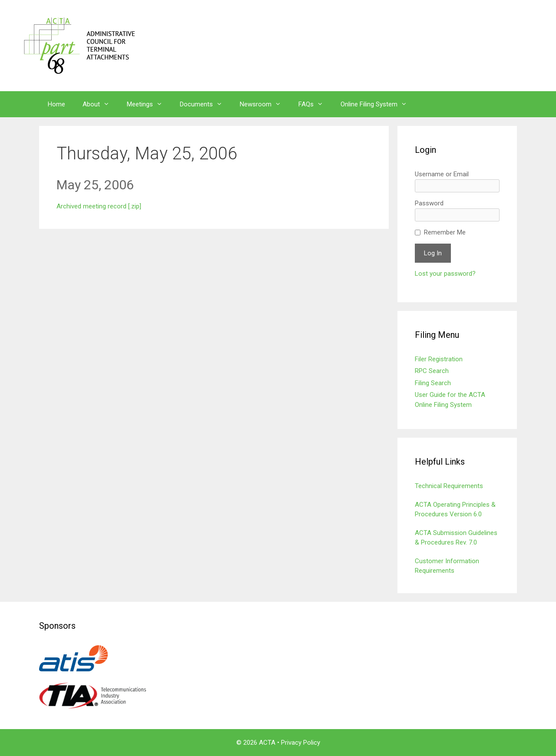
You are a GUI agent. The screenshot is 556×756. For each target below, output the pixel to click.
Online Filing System (378, 104)
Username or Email (442, 174)
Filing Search (433, 383)
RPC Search (432, 371)
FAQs (315, 104)
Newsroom (265, 104)
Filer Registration (439, 359)
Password (429, 203)
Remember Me (445, 232)
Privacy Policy (301, 743)
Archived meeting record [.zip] (99, 206)
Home (56, 104)
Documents (205, 104)
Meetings (149, 104)
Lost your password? (445, 274)
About (100, 104)
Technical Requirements (449, 486)
